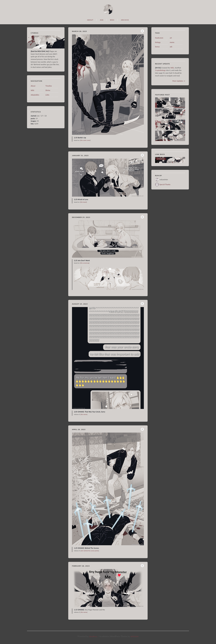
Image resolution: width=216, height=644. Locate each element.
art (171, 38)
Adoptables (35, 95)
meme (172, 42)
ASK (102, 20)
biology (158, 42)
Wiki (32, 90)
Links (47, 95)
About (33, 86)
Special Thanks (165, 184)
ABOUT (90, 20)
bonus (157, 47)
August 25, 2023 (80, 304)
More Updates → (179, 81)
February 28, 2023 (81, 566)
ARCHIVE (125, 20)
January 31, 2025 (80, 155)
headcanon (159, 38)
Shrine (48, 90)
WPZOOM (134, 636)
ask (171, 47)
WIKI (112, 20)
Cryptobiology (161, 70)
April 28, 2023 (79, 429)
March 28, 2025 (79, 31)
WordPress (93, 636)
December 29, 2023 (81, 217)
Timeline (49, 86)
